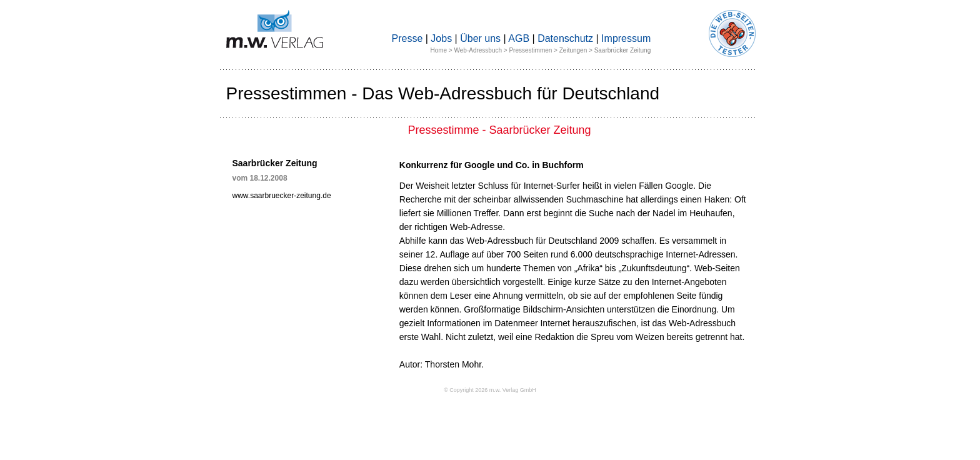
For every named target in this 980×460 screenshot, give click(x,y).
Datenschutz (565, 38)
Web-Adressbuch (478, 50)
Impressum (626, 38)
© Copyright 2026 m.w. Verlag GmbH (490, 390)
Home (438, 50)
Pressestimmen (530, 50)
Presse (407, 38)
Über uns (480, 38)
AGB (519, 38)
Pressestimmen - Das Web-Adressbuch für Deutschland (443, 93)
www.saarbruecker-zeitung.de (282, 196)
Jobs (441, 38)
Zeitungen (573, 50)
